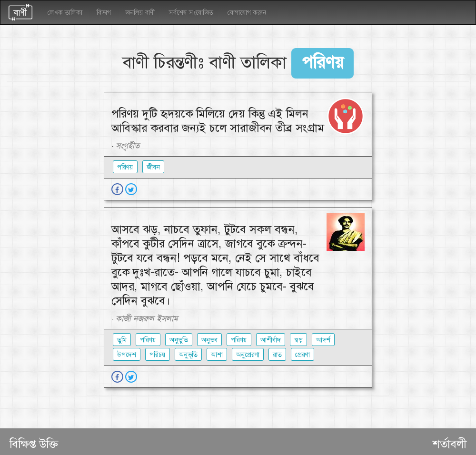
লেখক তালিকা (65, 12)
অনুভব (209, 340)
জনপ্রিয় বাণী (140, 12)
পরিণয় (148, 340)
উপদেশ (127, 355)
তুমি (122, 340)
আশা (217, 355)
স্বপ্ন (298, 340)
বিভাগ (104, 12)
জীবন (153, 167)
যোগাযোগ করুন (247, 12)
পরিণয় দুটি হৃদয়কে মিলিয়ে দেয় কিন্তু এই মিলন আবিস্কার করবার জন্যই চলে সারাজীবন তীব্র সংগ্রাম (218, 121)
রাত (277, 355)
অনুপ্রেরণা (248, 355)
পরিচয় (158, 355)
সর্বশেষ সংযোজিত (191, 12)
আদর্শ (323, 340)
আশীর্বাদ (271, 340)
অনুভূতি (188, 355)
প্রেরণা (302, 355)
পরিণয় (125, 167)
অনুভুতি (179, 340)
